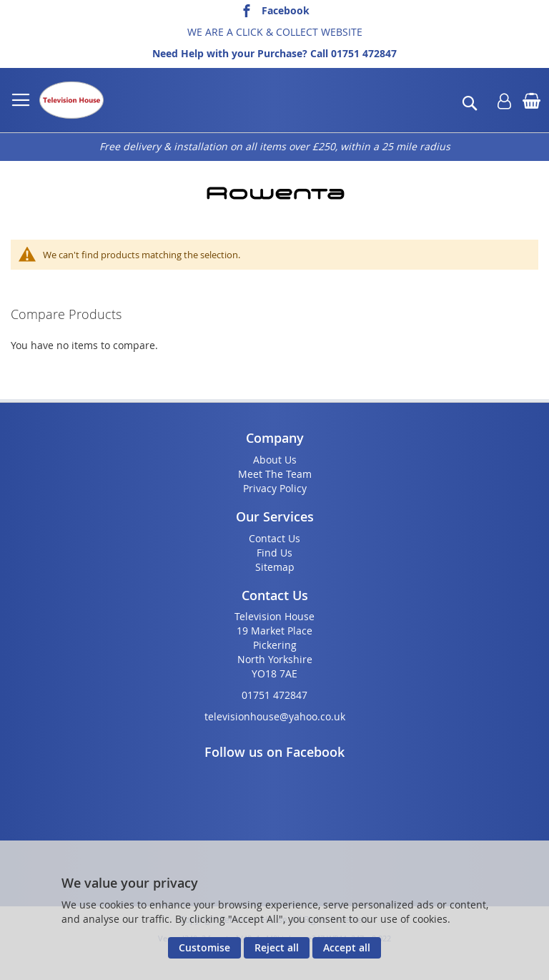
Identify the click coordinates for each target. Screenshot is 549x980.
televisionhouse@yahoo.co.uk (275, 716)
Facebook (286, 10)
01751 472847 (364, 53)
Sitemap (275, 567)
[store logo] (71, 100)
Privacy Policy (275, 488)
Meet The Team (275, 474)
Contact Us (274, 538)
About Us (275, 460)
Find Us (274, 553)
